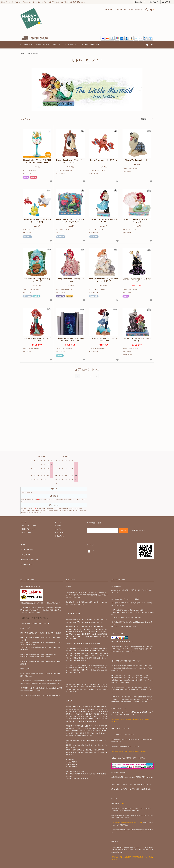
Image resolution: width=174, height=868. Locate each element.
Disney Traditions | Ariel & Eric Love (104, 220)
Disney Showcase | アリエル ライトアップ (37, 279)
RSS (22, 550)
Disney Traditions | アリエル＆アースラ (137, 339)
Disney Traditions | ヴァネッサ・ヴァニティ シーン (70, 161)
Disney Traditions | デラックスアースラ (137, 279)
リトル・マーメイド (34, 53)
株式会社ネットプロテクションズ (135, 800)
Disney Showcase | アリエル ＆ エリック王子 (104, 339)
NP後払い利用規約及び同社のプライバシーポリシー (127, 807)
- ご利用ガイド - (27, 44)
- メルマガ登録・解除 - (91, 44)
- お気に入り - (74, 44)
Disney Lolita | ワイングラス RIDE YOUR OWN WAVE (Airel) (37, 161)
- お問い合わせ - (43, 44)
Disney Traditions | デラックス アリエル (70, 279)
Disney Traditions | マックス (137, 159)
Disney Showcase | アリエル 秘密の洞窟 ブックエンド (70, 339)
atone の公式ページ (121, 619)
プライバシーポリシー (29, 557)
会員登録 (167, 2)
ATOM (27, 550)
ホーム (22, 53)
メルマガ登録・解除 (28, 547)
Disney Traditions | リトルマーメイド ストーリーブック (70, 220)
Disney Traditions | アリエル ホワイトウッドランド (104, 279)
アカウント (140, 2)
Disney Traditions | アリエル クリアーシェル (137, 220)
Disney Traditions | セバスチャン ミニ (104, 161)
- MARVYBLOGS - (59, 44)
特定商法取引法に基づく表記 (31, 554)
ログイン (154, 2)
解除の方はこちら (138, 530)
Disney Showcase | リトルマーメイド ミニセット (37, 220)
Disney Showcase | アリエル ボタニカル (37, 339)
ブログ (23, 543)
